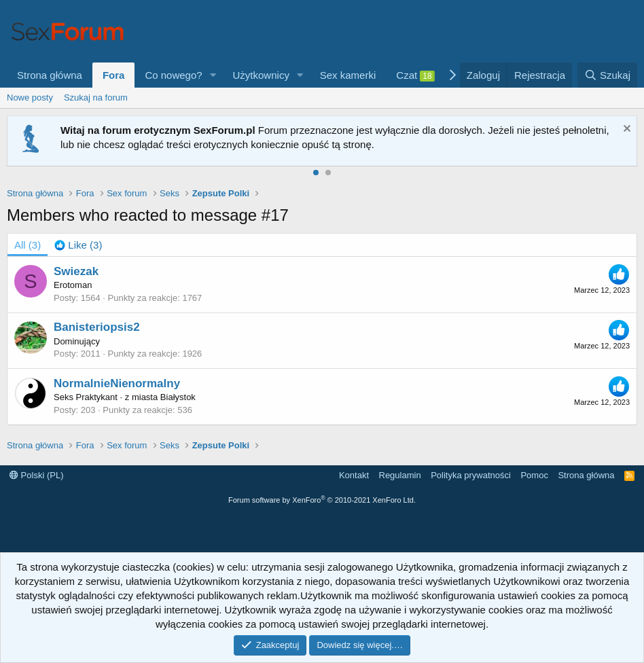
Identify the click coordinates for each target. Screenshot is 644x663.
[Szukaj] (607, 75)
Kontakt (354, 475)
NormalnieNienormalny (117, 383)
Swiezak (76, 271)
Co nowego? (173, 75)
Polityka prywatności (471, 475)
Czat (415, 75)
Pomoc (534, 475)
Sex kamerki (348, 75)
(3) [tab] (28, 245)
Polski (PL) (36, 475)
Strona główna (50, 75)
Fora (114, 75)
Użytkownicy (261, 75)
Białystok (178, 397)
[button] (213, 75)
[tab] (78, 245)
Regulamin (400, 475)
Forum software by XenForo (322, 500)
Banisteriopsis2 (97, 327)
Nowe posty (30, 97)
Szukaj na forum (96, 97)
